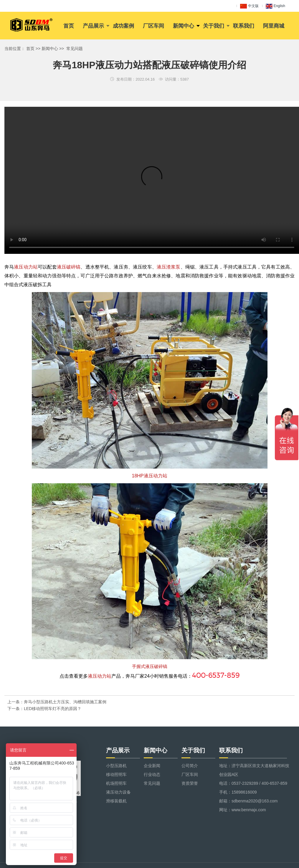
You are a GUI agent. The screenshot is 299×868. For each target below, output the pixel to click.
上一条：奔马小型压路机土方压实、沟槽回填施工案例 (57, 702)
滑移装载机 (116, 801)
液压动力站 (26, 267)
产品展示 (93, 26)
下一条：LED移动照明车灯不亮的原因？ (44, 709)
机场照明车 (116, 783)
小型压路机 (116, 766)
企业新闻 (152, 766)
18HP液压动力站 (149, 476)
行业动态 (152, 774)
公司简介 (190, 766)
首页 (69, 26)
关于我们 (214, 26)
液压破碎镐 (69, 267)
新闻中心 (184, 26)
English (275, 6)
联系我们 (244, 26)
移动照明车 (116, 774)
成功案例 (123, 26)
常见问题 (75, 49)
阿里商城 (274, 26)
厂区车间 (153, 26)
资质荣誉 (190, 783)
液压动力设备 (118, 792)
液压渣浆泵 (169, 267)
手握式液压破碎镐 (150, 666)
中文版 (249, 6)
